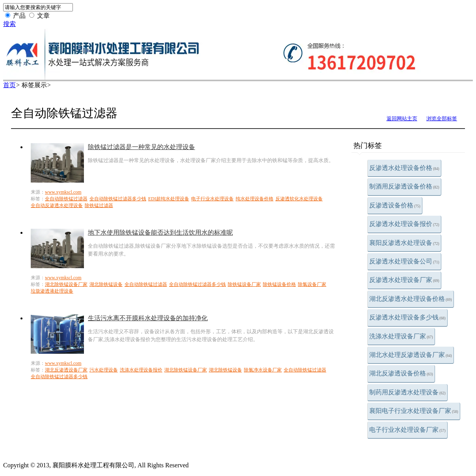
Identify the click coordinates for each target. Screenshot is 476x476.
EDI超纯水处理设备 (169, 199)
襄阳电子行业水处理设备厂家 (414, 411)
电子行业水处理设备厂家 (407, 430)
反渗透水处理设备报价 (404, 224)
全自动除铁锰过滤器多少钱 (118, 199)
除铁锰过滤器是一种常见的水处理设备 (141, 147)
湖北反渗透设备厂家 (66, 370)
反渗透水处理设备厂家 (404, 280)
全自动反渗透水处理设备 (57, 205)
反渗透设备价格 (395, 205)
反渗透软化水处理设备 (299, 199)
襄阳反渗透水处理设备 (404, 243)
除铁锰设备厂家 (244, 284)
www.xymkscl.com (63, 192)
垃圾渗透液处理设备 (52, 291)
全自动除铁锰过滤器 (66, 199)
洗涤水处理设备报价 (141, 370)
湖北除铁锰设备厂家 (66, 284)
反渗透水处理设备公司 (404, 261)
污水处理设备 (104, 370)
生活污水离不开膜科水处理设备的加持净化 (148, 318)
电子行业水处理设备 (212, 199)
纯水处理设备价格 (255, 199)
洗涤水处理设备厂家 (401, 336)
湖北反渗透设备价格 (401, 373)
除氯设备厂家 (312, 284)
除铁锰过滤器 (99, 205)
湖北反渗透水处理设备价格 (411, 299)
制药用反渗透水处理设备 (407, 392)
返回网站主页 (402, 119)
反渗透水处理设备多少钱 (407, 317)
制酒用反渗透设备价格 (404, 186)
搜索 (9, 24)
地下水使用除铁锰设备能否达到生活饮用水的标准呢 (160, 232)
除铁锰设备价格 (279, 284)
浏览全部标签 (442, 119)
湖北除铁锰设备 (106, 284)
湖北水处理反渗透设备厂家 (411, 355)
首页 (9, 85)
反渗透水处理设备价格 (404, 168)
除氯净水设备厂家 (263, 370)
